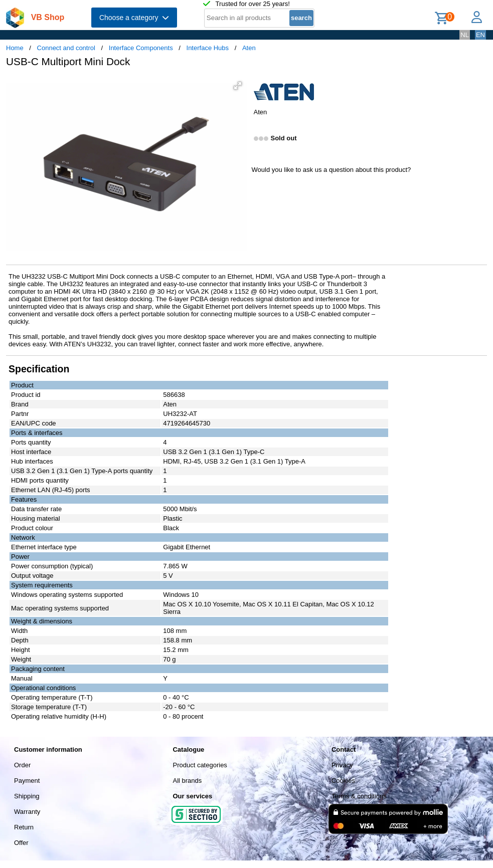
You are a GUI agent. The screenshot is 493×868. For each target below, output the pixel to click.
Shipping (27, 796)
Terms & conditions (359, 796)
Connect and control (66, 48)
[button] (238, 86)
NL (465, 35)
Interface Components (141, 48)
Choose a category (134, 18)
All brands (187, 781)
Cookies (343, 781)
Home (15, 48)
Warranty (27, 812)
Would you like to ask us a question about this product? (332, 170)
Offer (21, 843)
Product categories (200, 765)
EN (480, 35)
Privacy (342, 765)
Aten (249, 48)
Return (24, 827)
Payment (27, 781)
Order (22, 765)
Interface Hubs (208, 48)
